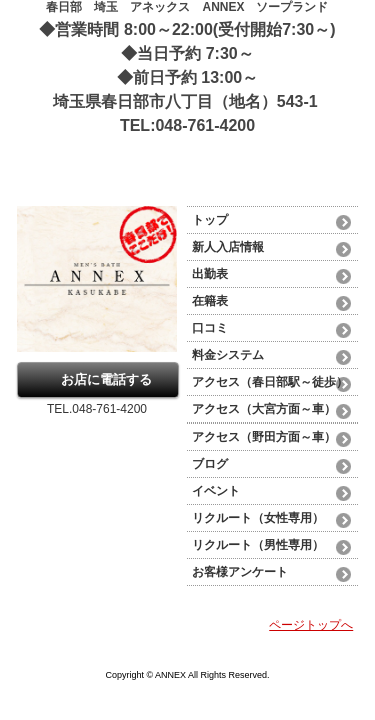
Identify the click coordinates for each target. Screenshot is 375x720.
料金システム (234, 355)
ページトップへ (311, 625)
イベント (216, 491)
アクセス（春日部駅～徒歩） (270, 382)
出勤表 (210, 274)
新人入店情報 (228, 247)
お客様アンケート (240, 572)
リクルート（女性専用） (258, 518)
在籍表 (210, 301)
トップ (210, 220)
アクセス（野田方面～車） (264, 437)
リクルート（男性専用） (258, 545)
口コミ (210, 328)
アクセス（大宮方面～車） (264, 409)
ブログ (210, 464)
